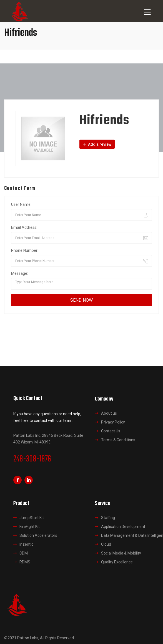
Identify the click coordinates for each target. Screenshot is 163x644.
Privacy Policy (113, 422)
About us (109, 413)
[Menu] (147, 12)
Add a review (97, 144)
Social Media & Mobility (121, 553)
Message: (20, 273)
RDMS (25, 562)
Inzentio (27, 544)
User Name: (21, 204)
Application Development (123, 527)
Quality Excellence (117, 562)
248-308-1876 (32, 459)
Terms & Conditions (118, 440)
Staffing (108, 518)
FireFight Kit (30, 527)
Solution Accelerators (38, 535)
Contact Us (111, 431)
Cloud (106, 544)
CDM (24, 553)
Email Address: (24, 227)
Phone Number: (25, 250)
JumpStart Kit (32, 518)
